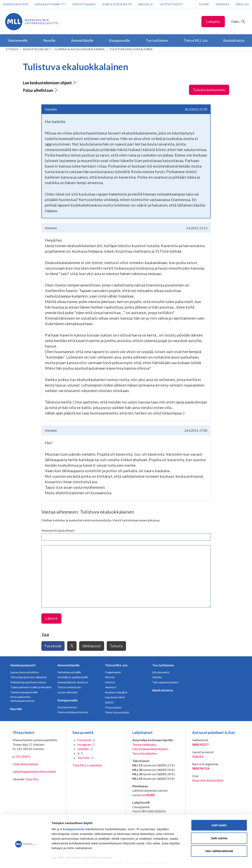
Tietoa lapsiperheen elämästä (28, 677)
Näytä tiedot (211, 860)
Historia (110, 677)
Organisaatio (113, 672)
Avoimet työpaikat (116, 692)
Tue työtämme (163, 665)
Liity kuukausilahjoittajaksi (150, 749)
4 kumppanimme (73, 812)
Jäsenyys (111, 687)
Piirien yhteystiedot (117, 712)
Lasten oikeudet (68, 692)
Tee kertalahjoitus (144, 744)
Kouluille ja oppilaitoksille (73, 677)
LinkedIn (83, 749)
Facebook (53, 646)
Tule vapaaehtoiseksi (165, 682)
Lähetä (51, 618)
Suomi (204, 4)
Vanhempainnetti (23, 665)
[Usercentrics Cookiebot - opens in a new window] (25, 860)
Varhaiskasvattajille (69, 672)
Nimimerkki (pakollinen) (58, 530)
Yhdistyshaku (84, 4)
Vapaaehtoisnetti (50, 4)
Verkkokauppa (16, 4)
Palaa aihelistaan (40, 90)
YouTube (83, 758)
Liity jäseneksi (161, 672)
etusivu (12, 49)
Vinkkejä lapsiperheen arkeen (28, 682)
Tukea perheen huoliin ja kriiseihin (31, 687)
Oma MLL (32, 779)
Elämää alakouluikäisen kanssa (80, 49)
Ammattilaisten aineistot (73, 682)
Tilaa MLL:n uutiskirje (87, 765)
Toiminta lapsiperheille (24, 692)
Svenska (223, 4)
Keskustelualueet (37, 49)
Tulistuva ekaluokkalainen (131, 49)
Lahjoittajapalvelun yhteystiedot (34, 771)
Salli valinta (219, 821)
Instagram (84, 744)
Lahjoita (213, 21)
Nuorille (16, 709)
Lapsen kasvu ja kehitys (25, 672)
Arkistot (110, 682)
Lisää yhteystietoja (25, 764)
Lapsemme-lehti (115, 697)
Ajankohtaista (163, 690)
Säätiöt (109, 702)
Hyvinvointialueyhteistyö (73, 712)
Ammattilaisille (69, 665)
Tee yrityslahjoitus (145, 753)
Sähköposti (92, 646)
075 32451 (23, 756)
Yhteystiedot (171, 4)
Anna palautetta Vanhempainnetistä (22, 699)
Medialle (146, 4)
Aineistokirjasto (117, 4)
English (242, 4)
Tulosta (116, 646)
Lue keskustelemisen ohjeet (50, 83)
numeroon (144, 795)
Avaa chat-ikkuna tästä (208, 780)
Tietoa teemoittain (69, 687)
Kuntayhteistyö (67, 707)
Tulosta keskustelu (209, 90)
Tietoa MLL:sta (116, 665)
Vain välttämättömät (219, 834)
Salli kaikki (219, 808)
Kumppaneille (68, 700)
